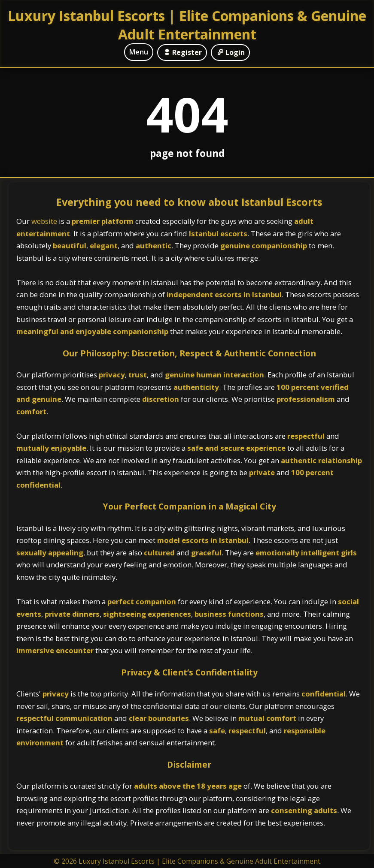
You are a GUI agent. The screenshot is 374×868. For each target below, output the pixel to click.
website (45, 221)
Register (182, 52)
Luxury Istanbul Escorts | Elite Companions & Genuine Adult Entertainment (187, 25)
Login (230, 52)
